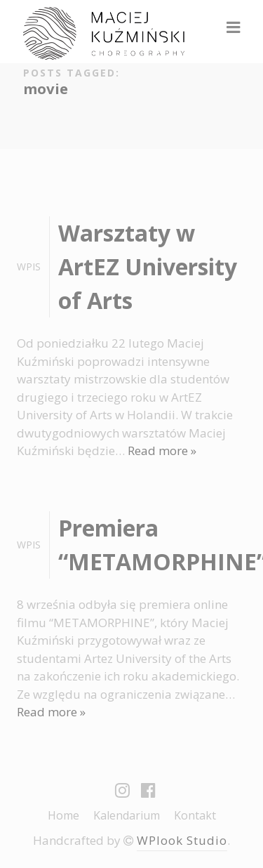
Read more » (162, 451)
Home (63, 815)
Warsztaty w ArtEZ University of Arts (148, 267)
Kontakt (195, 815)
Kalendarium (127, 815)
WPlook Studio (182, 840)
